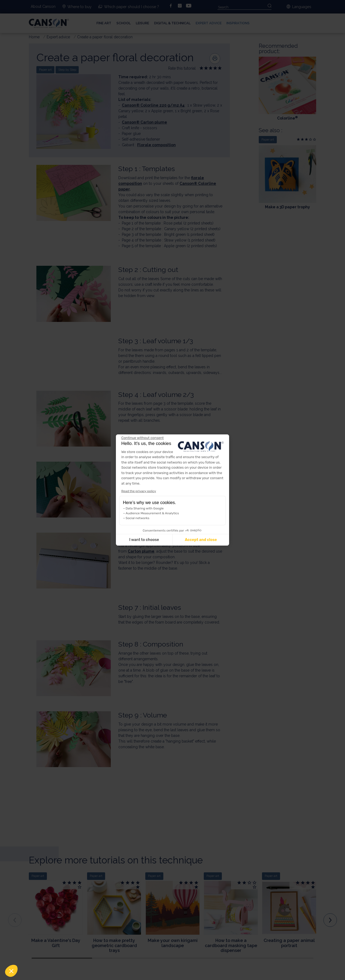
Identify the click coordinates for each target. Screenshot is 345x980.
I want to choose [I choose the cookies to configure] (144, 540)
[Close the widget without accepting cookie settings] (142, 438)
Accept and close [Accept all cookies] (201, 540)
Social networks (137, 518)
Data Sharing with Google (145, 508)
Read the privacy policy (139, 491)
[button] (11, 971)
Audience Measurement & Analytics (152, 513)
